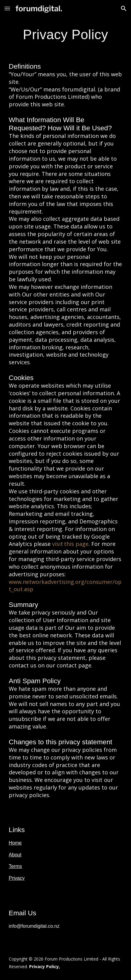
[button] (7, 8)
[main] (65, 35)
